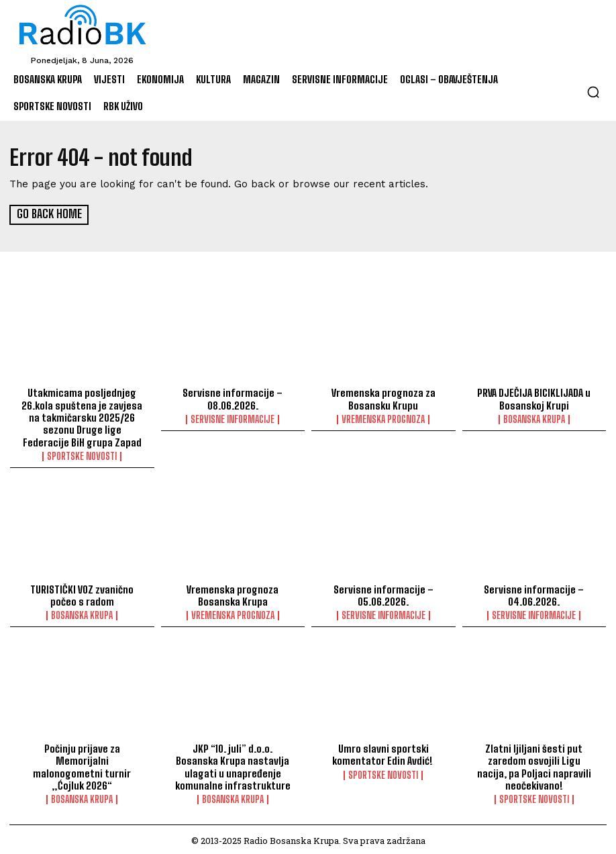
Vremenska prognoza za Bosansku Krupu (383, 398)
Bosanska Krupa (534, 418)
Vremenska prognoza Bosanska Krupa (233, 594)
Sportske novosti (82, 455)
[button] (593, 92)
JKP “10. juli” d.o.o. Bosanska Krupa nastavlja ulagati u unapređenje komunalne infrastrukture (233, 764)
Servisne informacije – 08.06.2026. (233, 398)
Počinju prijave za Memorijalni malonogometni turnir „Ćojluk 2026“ (82, 758)
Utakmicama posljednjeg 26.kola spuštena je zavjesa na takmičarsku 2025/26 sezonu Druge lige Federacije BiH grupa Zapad (82, 416)
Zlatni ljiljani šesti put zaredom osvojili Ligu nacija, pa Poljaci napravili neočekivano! (534, 764)
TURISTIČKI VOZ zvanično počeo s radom (82, 594)
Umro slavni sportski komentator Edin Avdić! (383, 752)
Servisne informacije (233, 418)
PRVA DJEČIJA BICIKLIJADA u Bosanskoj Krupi (534, 398)
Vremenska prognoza (383, 418)
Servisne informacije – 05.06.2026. (383, 594)
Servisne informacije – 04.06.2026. (534, 594)
